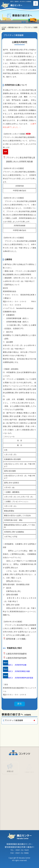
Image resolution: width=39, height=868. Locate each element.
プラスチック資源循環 (14, 720)
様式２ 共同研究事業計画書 (19, 671)
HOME (4, 27)
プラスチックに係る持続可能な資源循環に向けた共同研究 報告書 (21, 158)
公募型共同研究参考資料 (16, 658)
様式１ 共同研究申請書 (17, 665)
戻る (20, 704)
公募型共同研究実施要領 (16, 654)
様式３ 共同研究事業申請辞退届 (21, 678)
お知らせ (10, 772)
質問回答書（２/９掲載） (17, 639)
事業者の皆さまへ (15, 27)
